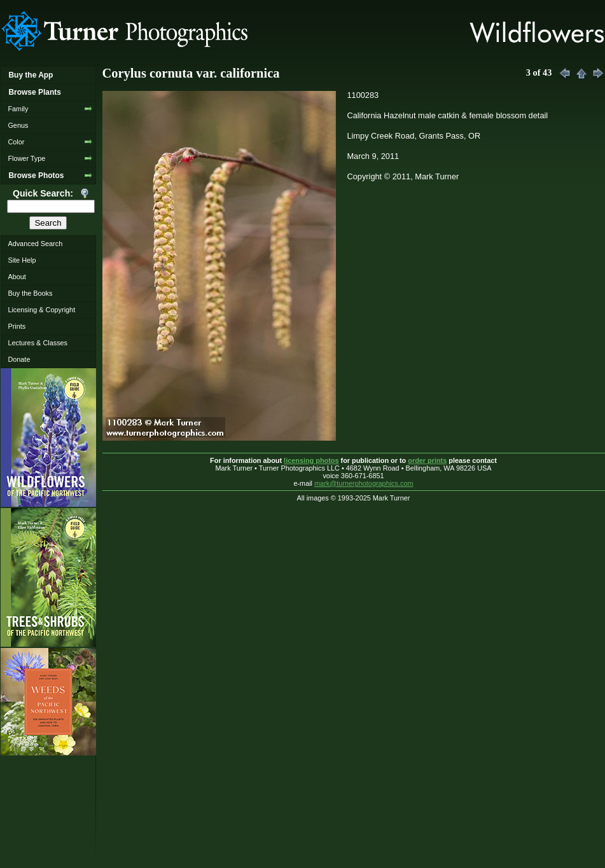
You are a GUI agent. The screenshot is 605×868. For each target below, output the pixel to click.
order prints (427, 460)
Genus (18, 125)
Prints (17, 326)
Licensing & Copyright (41, 310)
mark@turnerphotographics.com (364, 483)
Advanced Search (35, 244)
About (17, 277)
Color (16, 142)
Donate (19, 359)
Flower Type (26, 158)
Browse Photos (36, 176)
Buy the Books (30, 293)
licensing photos (311, 460)
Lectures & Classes (38, 343)
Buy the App (31, 75)
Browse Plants (34, 92)
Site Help (22, 260)
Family (18, 109)
